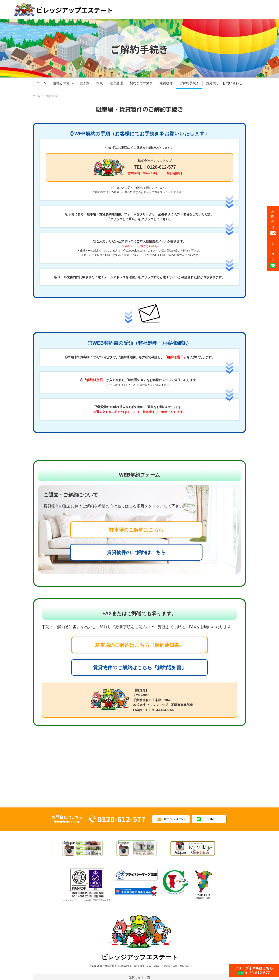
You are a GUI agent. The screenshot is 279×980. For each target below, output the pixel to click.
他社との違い (63, 83)
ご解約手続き (189, 83)
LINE (273, 255)
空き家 (85, 83)
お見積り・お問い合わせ (224, 83)
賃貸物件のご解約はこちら (136, 552)
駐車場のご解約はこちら (136, 530)
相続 (100, 83)
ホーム (41, 83)
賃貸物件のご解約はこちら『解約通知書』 (140, 667)
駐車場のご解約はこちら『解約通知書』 (139, 645)
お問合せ (273, 222)
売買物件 (166, 83)
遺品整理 (116, 83)
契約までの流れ (141, 83)
